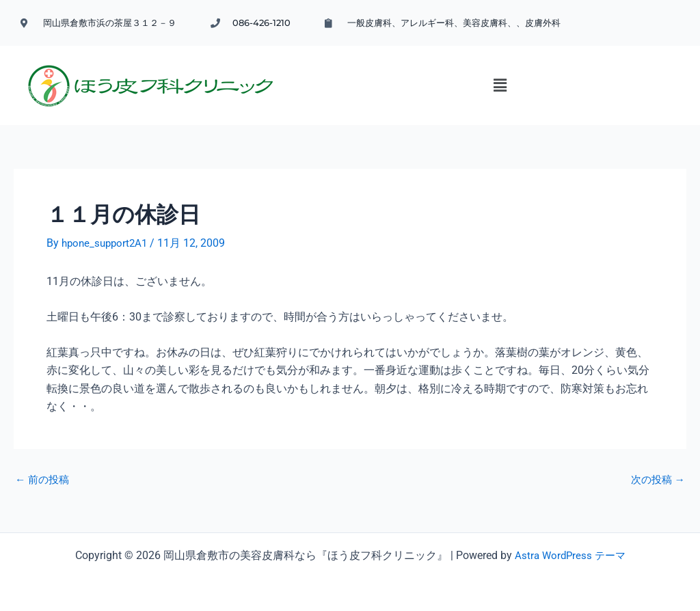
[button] (444, 89)
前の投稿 (44, 475)
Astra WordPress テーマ (570, 551)
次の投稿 (656, 475)
